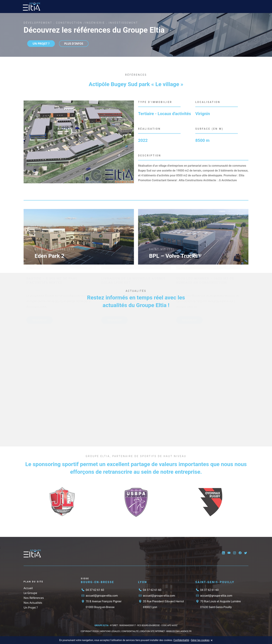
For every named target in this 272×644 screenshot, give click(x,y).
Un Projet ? (180, 7)
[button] (131, 104)
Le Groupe (71, 7)
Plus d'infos (72, 44)
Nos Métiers (91, 7)
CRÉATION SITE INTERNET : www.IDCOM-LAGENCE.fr (166, 631)
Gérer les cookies (200, 640)
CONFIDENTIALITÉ (130, 631)
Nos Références (114, 7)
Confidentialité (181, 640)
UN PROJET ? (38, 44)
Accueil (56, 7)
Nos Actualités (137, 7)
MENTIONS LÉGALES (110, 631)
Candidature (159, 7)
